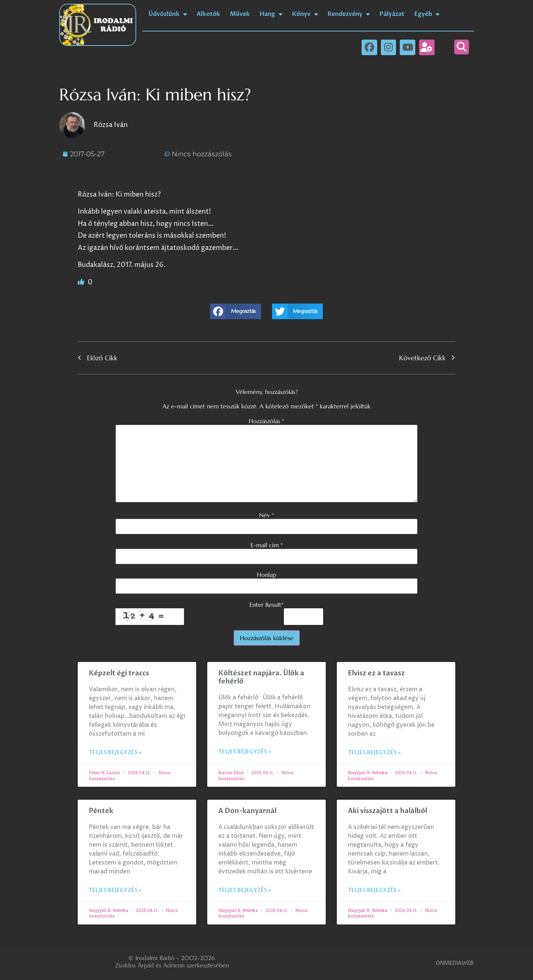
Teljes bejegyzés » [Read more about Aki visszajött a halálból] (374, 890)
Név (266, 515)
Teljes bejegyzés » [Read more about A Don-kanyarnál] (245, 890)
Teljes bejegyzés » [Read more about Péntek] (115, 890)
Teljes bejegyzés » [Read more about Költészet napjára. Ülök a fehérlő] (245, 752)
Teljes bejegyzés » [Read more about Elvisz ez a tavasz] (374, 752)
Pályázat (392, 14)
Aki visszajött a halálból (388, 811)
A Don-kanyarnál (247, 811)
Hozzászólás (266, 421)
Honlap (266, 575)
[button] (462, 47)
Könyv (305, 14)
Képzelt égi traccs (119, 673)
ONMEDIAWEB (455, 963)
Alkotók (208, 14)
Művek (240, 14)
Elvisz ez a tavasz (376, 673)
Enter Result (266, 605)
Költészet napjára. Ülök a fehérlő (261, 677)
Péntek (101, 811)
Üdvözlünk (168, 14)
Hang (271, 14)
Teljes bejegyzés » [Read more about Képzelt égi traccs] (115, 752)
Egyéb (427, 14)
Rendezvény (349, 14)
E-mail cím (267, 545)
